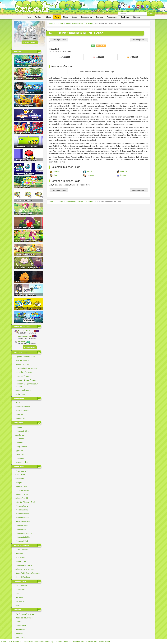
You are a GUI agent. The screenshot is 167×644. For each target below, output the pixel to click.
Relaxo (90, 171)
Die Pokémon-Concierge (25, 614)
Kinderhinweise (79, 642)
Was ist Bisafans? (22, 411)
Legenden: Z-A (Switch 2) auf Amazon (26, 385)
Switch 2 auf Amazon (23, 390)
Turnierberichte (21, 601)
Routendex (20, 454)
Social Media (20, 394)
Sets (17, 594)
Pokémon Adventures (24, 565)
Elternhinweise (92, 642)
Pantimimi (124, 175)
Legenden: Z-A (21, 486)
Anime (57, 17)
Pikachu (56, 171)
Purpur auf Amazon (23, 376)
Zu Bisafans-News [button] (30, 42)
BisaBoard (125, 17)
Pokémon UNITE (22, 510)
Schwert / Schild (22, 498)
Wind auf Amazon (22, 360)
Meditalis (124, 171)
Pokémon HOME (22, 541)
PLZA (28, 342)
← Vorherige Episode (59, 40)
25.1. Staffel (20, 558)
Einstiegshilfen (21, 590)
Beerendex (20, 439)
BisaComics (20, 637)
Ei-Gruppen (20, 458)
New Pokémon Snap (23, 522)
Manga (66, 17)
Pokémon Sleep (21, 525)
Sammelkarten (86, 17)
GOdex (48, 17)
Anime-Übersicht (22, 550)
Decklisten (19, 597)
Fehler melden (105, 642)
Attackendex (20, 435)
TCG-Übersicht (21, 586)
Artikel (18, 605)
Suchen (151, 14)
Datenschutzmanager (63, 642)
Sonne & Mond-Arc (23, 577)
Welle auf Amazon (22, 364)
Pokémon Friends (22, 518)
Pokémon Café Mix (23, 537)
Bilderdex (19, 443)
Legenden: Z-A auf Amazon (26, 380)
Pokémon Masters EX (24, 533)
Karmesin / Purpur (22, 490)
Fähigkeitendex (21, 447)
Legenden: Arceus (22, 494)
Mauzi (56, 175)
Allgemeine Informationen (25, 357)
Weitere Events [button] (30, 347)
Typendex (19, 450)
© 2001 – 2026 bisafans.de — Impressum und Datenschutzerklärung (27, 642)
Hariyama (91, 175)
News (29, 17)
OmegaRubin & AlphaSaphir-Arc (28, 573)
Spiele (75, 17)
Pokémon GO (21, 529)
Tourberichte (20, 630)
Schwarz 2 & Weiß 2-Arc (25, 569)
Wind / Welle (20, 475)
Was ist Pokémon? (23, 407)
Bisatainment (20, 418)
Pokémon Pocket (22, 506)
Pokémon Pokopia (22, 514)
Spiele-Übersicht (22, 471)
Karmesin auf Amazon (24, 372)
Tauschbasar (112, 17)
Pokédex (38, 17)
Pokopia (19, 483)
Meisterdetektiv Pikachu (24, 618)
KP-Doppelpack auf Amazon (26, 368)
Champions (20, 479)
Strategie (100, 17)
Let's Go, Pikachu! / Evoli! (25, 502)
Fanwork (19, 622)
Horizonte (19, 554)
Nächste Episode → (139, 40)
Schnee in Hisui (21, 561)
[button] (97, 72)
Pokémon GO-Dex (22, 431)
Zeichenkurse (21, 626)
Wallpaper (19, 633)
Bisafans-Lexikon (22, 462)
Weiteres (137, 17)
